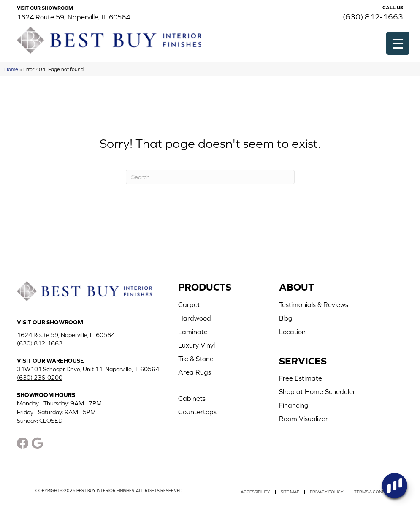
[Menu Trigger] (398, 43)
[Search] (210, 177)
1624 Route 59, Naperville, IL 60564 (73, 17)
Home (11, 69)
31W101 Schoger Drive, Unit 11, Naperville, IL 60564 (88, 369)
